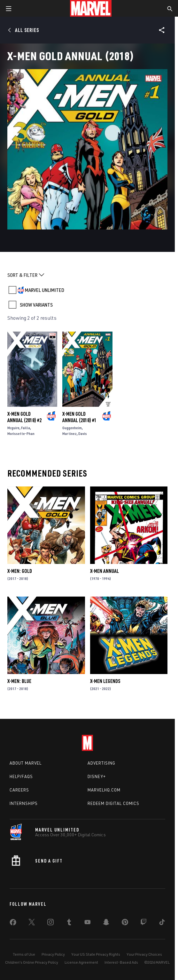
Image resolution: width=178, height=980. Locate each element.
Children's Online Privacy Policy (32, 962)
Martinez (70, 434)
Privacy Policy (53, 954)
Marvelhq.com (104, 790)
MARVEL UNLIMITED (45, 290)
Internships (24, 803)
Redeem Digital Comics (113, 803)
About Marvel (26, 763)
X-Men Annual (104, 571)
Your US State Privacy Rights (96, 954)
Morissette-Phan (21, 434)
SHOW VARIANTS (36, 305)
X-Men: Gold (20, 571)
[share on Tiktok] (162, 923)
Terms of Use (24, 954)
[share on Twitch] (143, 923)
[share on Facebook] (13, 924)
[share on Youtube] (88, 923)
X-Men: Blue (19, 681)
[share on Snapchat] (106, 923)
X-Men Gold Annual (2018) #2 (24, 417)
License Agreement (81, 962)
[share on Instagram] (50, 923)
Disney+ (97, 776)
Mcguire (13, 428)
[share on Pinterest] (125, 923)
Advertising (101, 763)
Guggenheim (72, 428)
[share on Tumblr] (69, 923)
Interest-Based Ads (121, 962)
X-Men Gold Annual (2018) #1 (79, 417)
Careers (19, 790)
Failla (26, 428)
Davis (83, 434)
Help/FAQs (21, 776)
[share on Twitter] (32, 923)
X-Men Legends (105, 681)
